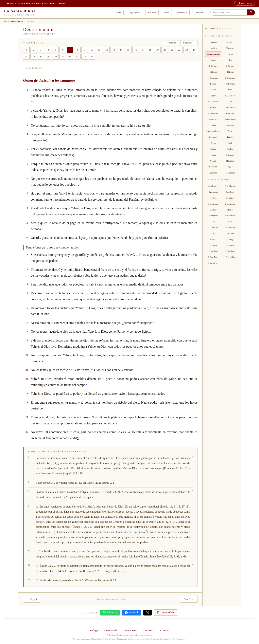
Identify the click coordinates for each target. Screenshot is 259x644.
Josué (230, 54)
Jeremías (230, 125)
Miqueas (230, 155)
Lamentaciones (213, 131)
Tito (213, 233)
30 (63, 57)
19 (157, 50)
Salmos (213, 107)
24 (194, 50)
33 (85, 57)
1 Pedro (213, 245)
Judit (230, 90)
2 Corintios (230, 204)
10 (92, 50)
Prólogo (94, 630)
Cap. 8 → (189, 599)
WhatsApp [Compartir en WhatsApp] (110, 613)
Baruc (230, 131)
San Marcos (230, 186)
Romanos (230, 198)
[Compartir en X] (148, 613)
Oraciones (199, 13)
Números (230, 48)
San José (152, 13)
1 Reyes (213, 72)
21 (172, 50)
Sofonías (213, 167)
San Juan (230, 192)
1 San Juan (213, 251)
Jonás (213, 155)
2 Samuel (230, 66)
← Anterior (171, 43)
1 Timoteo (213, 227)
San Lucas (213, 192)
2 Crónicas (230, 78)
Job (230, 102)
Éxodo (230, 42)
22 (179, 50)
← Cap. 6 (32, 599)
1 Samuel (213, 66)
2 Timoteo (230, 227)
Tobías (213, 90)
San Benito (149, 630)
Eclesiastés (213, 113)
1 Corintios (213, 204)
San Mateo (213, 186)
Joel (230, 143)
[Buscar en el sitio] (251, 12)
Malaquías (230, 173)
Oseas (213, 143)
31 (70, 57)
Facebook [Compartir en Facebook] (132, 613)
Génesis (213, 42)
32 (77, 57)
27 (41, 57)
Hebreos (213, 239)
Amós (213, 149)
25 (26, 57)
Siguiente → (189, 43)
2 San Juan (230, 251)
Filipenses (213, 216)
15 (128, 50)
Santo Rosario (130, 630)
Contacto (165, 630)
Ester (213, 96)
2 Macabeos (213, 102)
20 (165, 50)
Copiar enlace (166, 613)
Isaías (213, 125)
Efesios (230, 210)
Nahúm (213, 161)
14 (121, 50)
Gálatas (213, 210)
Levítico (213, 48)
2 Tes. (230, 222)
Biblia (166, 13)
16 (136, 50)
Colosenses (230, 216)
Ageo (230, 167)
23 (187, 50)
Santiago (230, 239)
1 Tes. (213, 222)
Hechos (213, 198)
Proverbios (230, 107)
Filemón (230, 233)
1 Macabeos (230, 96)
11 (99, 50)
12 (106, 50)
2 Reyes (230, 72)
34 (92, 57)
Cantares (230, 113)
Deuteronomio (18, 21)
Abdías (230, 149)
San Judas (230, 257)
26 (34, 57)
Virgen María (134, 13)
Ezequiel (213, 137)
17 (143, 50)
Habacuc (230, 161)
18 (150, 50)
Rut (230, 60)
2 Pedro (230, 245)
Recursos (181, 13)
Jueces (213, 60)
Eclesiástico (230, 119)
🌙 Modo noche (245, 3)
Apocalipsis (213, 263)
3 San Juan (213, 257)
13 (114, 50)
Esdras (213, 84)
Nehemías (230, 84)
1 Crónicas (213, 78)
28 (48, 57)
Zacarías (213, 173)
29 (55, 57)
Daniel (230, 137)
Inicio (118, 13)
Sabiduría (213, 119)
